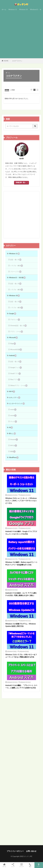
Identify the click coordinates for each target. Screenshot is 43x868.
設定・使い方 (16, 260)
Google (13, 314)
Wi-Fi (12, 392)
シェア (13, 865)
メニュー (21, 865)
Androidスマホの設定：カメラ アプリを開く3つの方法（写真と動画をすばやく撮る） (21, 594)
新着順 (7, 90)
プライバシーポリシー (15, 851)
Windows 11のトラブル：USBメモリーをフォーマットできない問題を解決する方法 (21, 656)
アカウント (15, 320)
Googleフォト (16, 368)
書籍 (13, 452)
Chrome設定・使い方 (18, 326)
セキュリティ (15, 398)
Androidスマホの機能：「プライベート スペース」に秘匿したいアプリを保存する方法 (21, 687)
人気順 (12, 90)
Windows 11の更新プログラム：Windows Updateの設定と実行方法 (21, 625)
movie (13, 416)
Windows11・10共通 (17, 278)
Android (13, 356)
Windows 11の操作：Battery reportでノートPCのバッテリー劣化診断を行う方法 (21, 563)
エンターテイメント (17, 404)
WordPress (14, 458)
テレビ (14, 422)
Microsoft (13, 338)
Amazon (14, 440)
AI (11, 428)
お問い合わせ (31, 851)
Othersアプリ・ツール (19, 386)
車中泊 (14, 446)
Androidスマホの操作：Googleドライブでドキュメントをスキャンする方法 (21, 533)
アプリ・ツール (17, 332)
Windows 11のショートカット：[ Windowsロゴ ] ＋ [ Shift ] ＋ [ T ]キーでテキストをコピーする (21, 501)
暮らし (12, 434)
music (13, 410)
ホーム (4, 9)
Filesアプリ (15, 380)
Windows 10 (23, 9)
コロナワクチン (17, 61)
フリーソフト (16, 272)
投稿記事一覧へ (21, 182)
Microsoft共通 (16, 350)
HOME (6, 61)
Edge (13, 344)
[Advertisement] (21, 34)
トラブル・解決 (17, 266)
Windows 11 (13, 9)
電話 (30, 865)
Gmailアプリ (16, 374)
